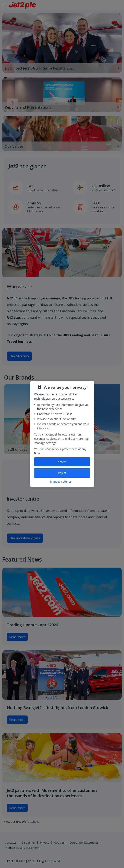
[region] (62, 434)
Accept (62, 462)
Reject (62, 473)
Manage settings (61, 481)
